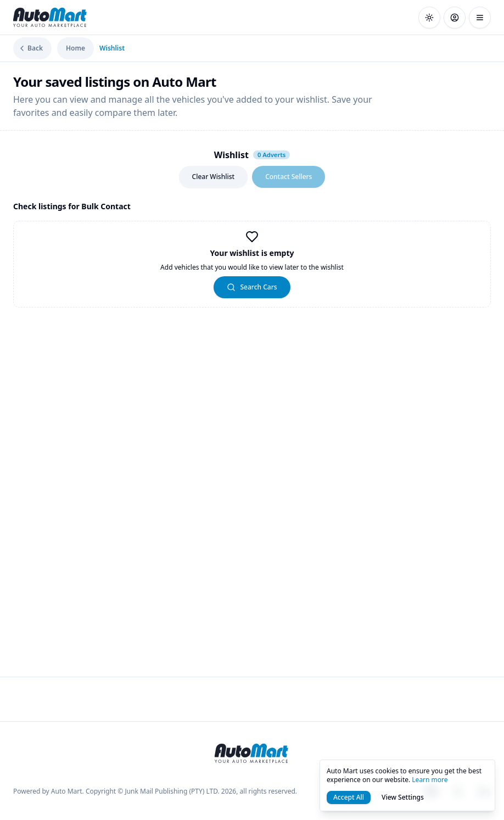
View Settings (403, 797)
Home (75, 48)
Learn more (430, 780)
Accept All (349, 797)
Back (30, 48)
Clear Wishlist (214, 177)
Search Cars (252, 287)
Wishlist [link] (112, 48)
